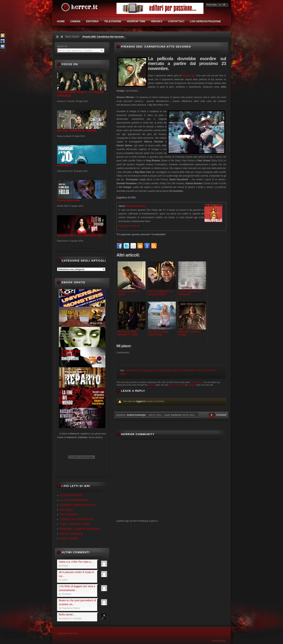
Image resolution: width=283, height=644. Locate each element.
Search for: (63, 46)
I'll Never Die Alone (71, 495)
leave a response (176, 385)
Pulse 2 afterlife (69, 538)
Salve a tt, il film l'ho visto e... (76, 562)
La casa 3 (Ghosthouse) (74, 500)
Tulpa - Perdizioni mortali (75, 524)
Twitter (134, 226)
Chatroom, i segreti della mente (78, 505)
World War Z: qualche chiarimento (80, 529)
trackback (192, 385)
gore (155, 370)
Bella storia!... (67, 614)
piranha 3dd (210, 370)
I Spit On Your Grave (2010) (76, 519)
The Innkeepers (69, 514)
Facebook (124, 226)
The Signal (66, 510)
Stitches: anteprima (71, 534)
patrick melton (196, 370)
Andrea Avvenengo (135, 206)
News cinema (72, 37)
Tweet (119, 240)
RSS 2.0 (152, 385)
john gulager (164, 370)
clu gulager (146, 370)
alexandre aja (133, 370)
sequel (123, 374)
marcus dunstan (180, 370)
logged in (141, 401)
